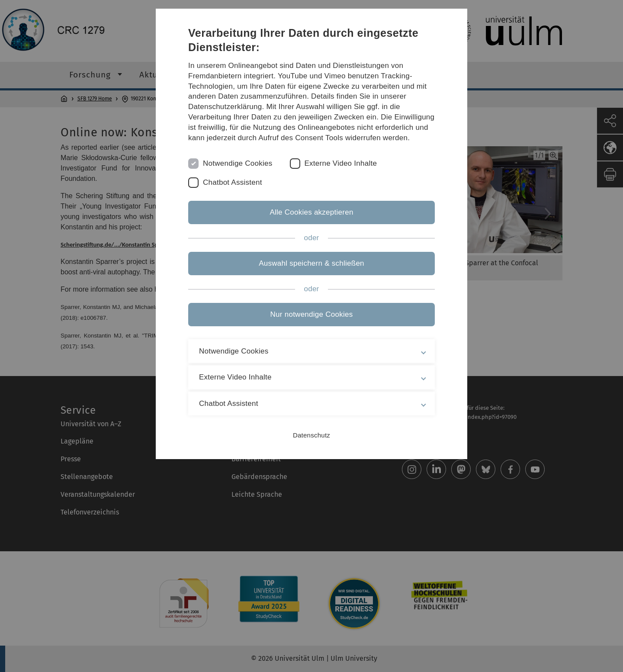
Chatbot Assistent (233, 182)
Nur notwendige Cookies (312, 314)
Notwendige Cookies (238, 163)
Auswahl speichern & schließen (311, 263)
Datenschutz (311, 435)
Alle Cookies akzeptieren (311, 212)
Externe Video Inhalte (341, 163)
